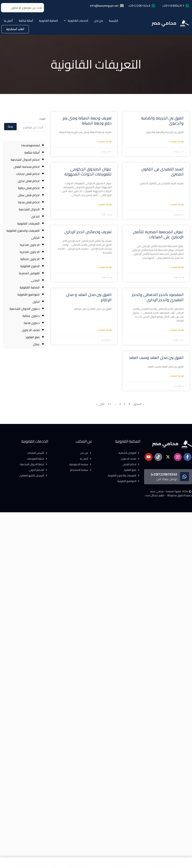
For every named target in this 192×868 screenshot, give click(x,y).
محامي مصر (164, 23)
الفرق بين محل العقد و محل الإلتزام (89, 297)
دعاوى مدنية (32, 323)
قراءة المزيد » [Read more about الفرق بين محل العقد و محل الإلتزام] (104, 330)
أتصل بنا (8, 21)
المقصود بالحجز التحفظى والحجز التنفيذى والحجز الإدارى (158, 297)
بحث (10, 126)
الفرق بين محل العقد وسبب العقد (156, 357)
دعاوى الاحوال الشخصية (25, 309)
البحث (42, 119)
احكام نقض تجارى (29, 181)
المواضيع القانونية (29, 294)
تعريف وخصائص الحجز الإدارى (88, 232)
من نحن (99, 21)
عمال (36, 344)
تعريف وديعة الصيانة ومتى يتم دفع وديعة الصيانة (87, 121)
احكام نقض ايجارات (28, 174)
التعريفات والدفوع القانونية (23, 231)
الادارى (35, 216)
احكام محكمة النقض (27, 167)
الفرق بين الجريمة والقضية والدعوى (162, 121)
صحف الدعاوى (31, 330)
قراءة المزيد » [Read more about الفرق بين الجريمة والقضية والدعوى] (176, 141)
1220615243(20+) (164, 474)
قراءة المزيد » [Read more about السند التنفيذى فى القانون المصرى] (176, 204)
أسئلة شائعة (26, 21)
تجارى (36, 302)
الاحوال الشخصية (29, 209)
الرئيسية (113, 21)
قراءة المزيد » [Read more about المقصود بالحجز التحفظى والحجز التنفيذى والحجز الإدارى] (176, 330)
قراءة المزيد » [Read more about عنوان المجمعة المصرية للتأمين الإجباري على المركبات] (176, 267)
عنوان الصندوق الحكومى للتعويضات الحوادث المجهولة (88, 172)
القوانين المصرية (29, 273)
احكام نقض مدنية (29, 202)
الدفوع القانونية (30, 266)
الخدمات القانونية (76, 21)
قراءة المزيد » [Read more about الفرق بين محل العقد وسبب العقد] (176, 376)
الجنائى (35, 238)
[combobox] (22, 8)
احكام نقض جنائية (29, 188)
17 (109, 404)
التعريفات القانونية (28, 223)
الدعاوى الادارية (30, 245)
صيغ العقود (33, 337)
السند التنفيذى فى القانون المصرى (163, 172)
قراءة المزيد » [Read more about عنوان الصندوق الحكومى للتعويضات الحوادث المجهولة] (104, 204)
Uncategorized (31, 145)
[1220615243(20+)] (185, 477)
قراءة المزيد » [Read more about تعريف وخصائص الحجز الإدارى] (104, 267)
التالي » (100, 404)
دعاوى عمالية (31, 316)
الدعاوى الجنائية (30, 259)
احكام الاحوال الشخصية (25, 160)
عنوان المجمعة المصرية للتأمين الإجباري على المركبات (158, 234)
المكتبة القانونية (48, 21)
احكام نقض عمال (29, 195)
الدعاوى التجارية (30, 252)
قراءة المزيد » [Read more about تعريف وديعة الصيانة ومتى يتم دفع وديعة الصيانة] (104, 141)
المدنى (35, 280)
